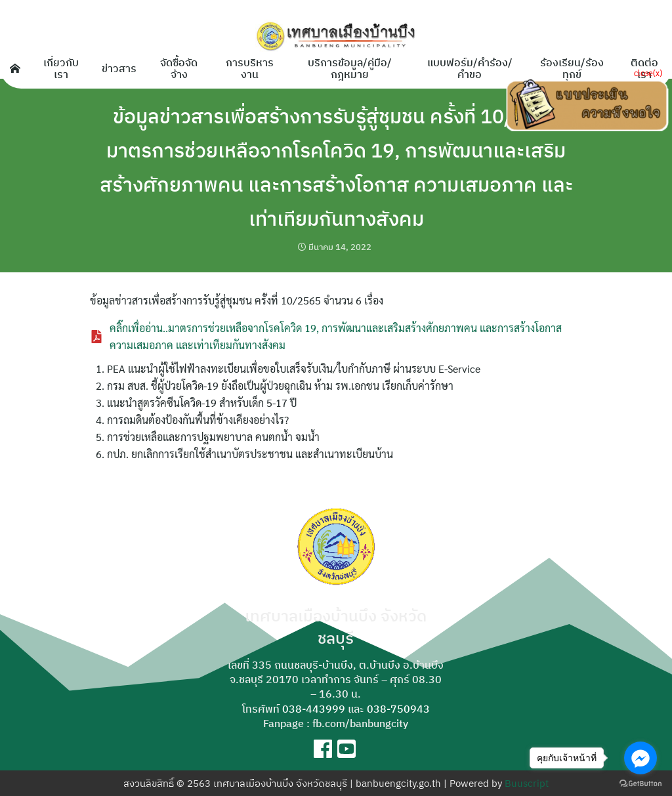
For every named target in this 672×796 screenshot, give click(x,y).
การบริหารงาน (250, 68)
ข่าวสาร (119, 68)
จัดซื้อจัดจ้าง (179, 68)
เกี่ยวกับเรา (61, 68)
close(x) (648, 73)
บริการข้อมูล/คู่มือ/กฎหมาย (350, 68)
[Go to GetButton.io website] (640, 783)
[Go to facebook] (640, 758)
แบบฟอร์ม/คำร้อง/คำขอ (470, 68)
